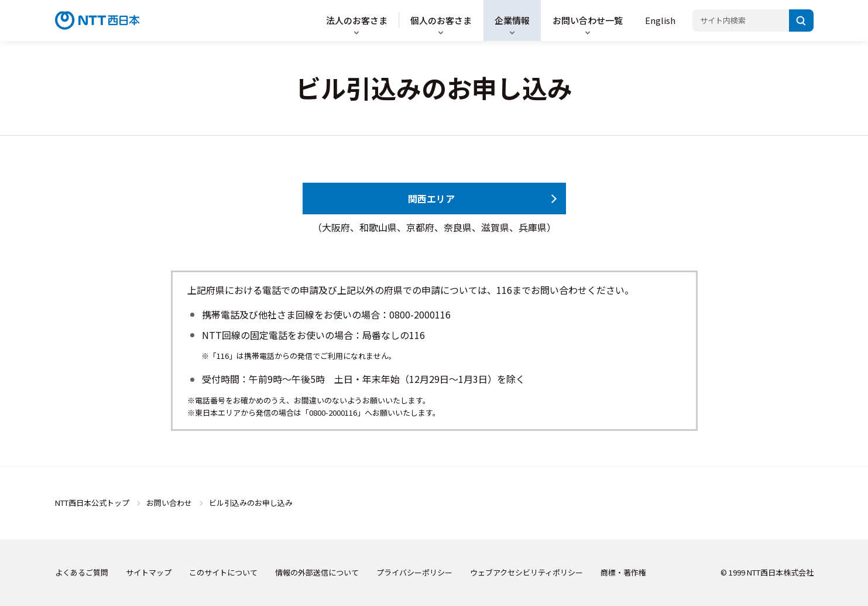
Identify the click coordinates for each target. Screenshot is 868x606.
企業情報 (512, 20)
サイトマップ (149, 572)
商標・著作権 (623, 572)
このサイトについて (223, 572)
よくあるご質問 (82, 572)
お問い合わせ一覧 (588, 20)
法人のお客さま (357, 20)
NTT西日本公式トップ (92, 503)
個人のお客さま (441, 20)
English (660, 20)
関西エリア (431, 198)
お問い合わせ (169, 503)
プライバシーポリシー (414, 572)
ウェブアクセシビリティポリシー (526, 572)
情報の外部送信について (317, 572)
